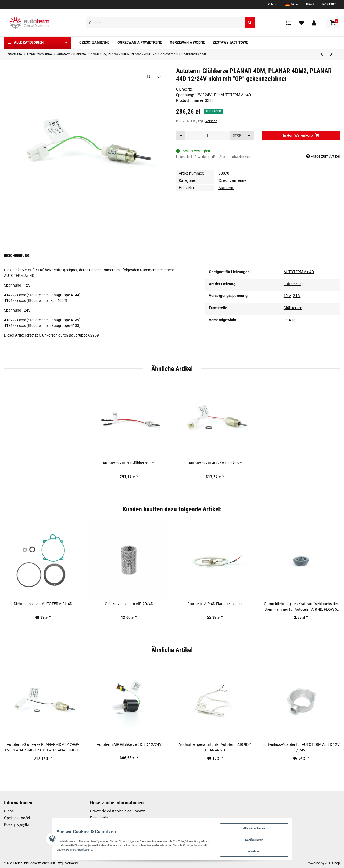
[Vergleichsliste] (288, 23)
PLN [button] (270, 4)
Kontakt (329, 4)
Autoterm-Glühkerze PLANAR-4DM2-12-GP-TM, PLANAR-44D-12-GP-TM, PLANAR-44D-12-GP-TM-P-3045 (43, 748)
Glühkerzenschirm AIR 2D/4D (129, 604)
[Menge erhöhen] (249, 135)
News (310, 4)
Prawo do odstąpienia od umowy (117, 811)
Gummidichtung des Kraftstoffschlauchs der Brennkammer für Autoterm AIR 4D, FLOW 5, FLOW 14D (301, 607)
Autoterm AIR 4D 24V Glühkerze (215, 463)
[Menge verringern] (181, 135)
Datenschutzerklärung (46, 847)
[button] (314, 23)
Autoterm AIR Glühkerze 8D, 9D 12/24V (129, 744)
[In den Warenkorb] (301, 135)
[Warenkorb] (333, 23)
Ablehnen (282, 850)
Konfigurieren (282, 837)
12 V (287, 296)
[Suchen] (165, 23)
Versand (211, 121)
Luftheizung (294, 284)
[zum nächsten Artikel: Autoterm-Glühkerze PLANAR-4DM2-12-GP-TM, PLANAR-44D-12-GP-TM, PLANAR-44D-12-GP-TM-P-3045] (331, 54)
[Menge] (208, 135)
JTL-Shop (333, 863)
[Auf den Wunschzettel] (159, 77)
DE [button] (290, 4)
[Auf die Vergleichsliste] (148, 77)
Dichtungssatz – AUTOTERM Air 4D (43, 604)
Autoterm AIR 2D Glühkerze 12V (129, 463)
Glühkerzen (293, 308)
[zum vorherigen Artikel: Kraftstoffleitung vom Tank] (322, 54)
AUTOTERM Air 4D (299, 272)
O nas (9, 811)
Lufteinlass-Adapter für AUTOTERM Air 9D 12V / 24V (301, 747)
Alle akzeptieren (282, 824)
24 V (297, 296)
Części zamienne (232, 180)
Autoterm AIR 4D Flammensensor (215, 604)
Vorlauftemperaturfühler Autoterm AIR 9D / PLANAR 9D (215, 747)
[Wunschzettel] (301, 23)
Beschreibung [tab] (17, 256)
